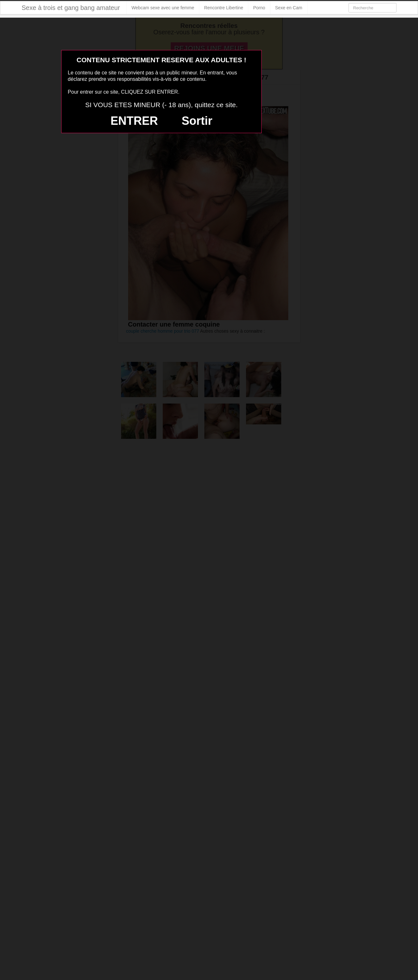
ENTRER (134, 121)
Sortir (197, 121)
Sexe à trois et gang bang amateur (71, 8)
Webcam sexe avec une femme (163, 8)
